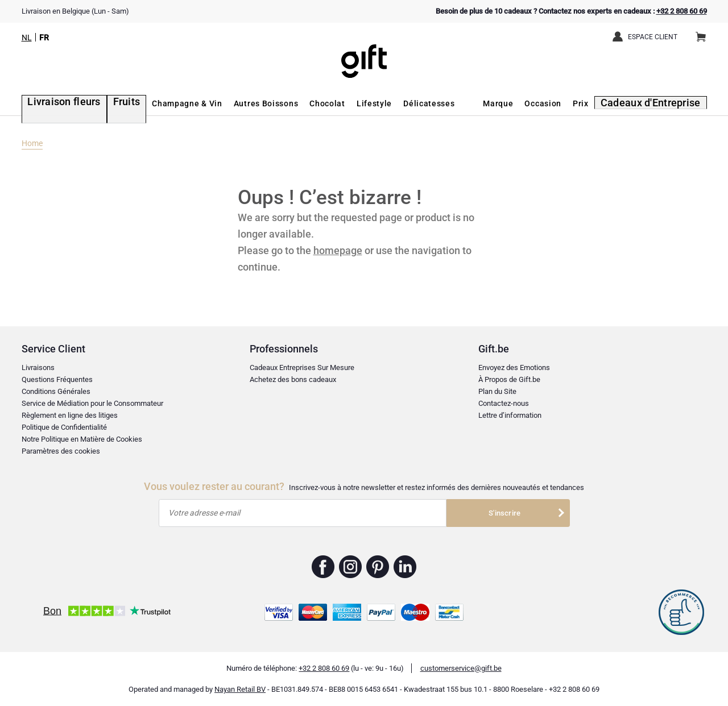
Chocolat (307, 103)
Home (32, 143)
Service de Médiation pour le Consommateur (92, 403)
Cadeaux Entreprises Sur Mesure (302, 367)
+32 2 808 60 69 (682, 11)
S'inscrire (504, 513)
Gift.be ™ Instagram (351, 567)
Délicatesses (408, 103)
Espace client (653, 37)
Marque (512, 103)
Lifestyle (354, 103)
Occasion (557, 103)
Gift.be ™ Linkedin (405, 567)
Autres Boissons (245, 103)
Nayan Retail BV (240, 689)
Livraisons (38, 367)
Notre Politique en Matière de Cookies (82, 439)
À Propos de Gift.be (509, 379)
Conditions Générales (56, 391)
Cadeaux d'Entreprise (659, 103)
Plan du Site (497, 391)
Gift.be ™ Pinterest (378, 567)
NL (27, 38)
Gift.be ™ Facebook (323, 567)
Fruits (108, 103)
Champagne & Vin (167, 103)
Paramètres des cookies (61, 451)
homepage (338, 250)
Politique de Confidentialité (64, 427)
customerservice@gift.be (461, 668)
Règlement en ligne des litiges (70, 415)
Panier (704, 32)
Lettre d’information (510, 415)
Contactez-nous (504, 403)
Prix (594, 103)
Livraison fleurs (54, 103)
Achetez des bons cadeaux (293, 379)
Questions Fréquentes (57, 379)
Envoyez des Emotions (514, 367)
